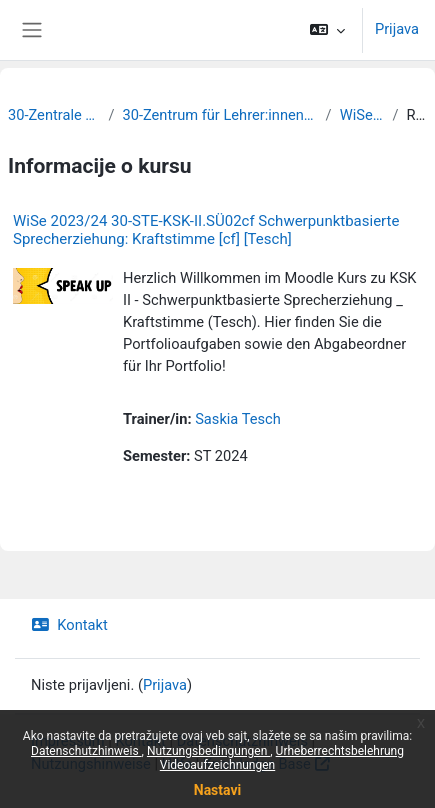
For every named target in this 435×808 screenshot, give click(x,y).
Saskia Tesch (238, 419)
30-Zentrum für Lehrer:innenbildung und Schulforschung (219, 115)
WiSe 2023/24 (362, 115)
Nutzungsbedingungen (208, 751)
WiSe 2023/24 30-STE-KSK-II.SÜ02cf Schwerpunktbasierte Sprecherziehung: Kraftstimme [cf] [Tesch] (206, 230)
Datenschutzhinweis (86, 751)
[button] (327, 30)
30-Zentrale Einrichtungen (54, 115)
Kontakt (69, 625)
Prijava (397, 29)
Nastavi (217, 790)
